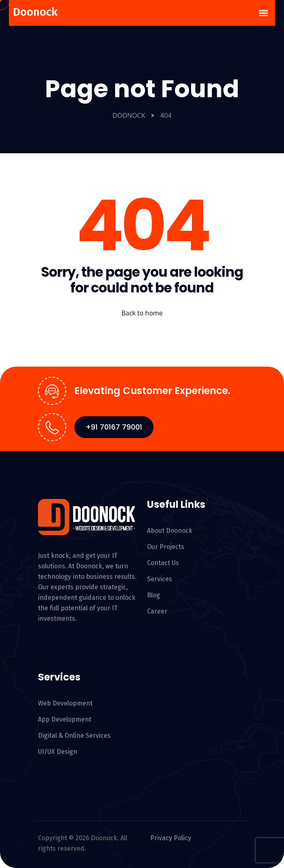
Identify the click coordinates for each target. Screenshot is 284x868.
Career (157, 611)
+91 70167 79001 (114, 427)
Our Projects (166, 547)
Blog (154, 595)
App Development (65, 719)
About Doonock (170, 531)
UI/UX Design (58, 752)
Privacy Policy (167, 838)
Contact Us (163, 563)
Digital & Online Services (74, 736)
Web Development (65, 703)
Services (160, 579)
